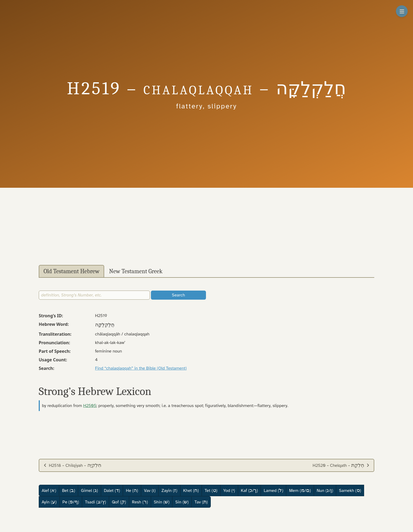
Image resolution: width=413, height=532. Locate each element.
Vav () (150, 490)
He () (132, 490)
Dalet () (112, 490)
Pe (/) (71, 502)
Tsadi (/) (96, 502)
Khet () (191, 490)
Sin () (182, 502)
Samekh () (350, 490)
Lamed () (273, 490)
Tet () (211, 490)
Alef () (49, 490)
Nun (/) (325, 490)
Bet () (69, 490)
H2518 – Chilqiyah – (72, 465)
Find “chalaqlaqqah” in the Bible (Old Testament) (141, 368)
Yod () (229, 490)
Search (179, 295)
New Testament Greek (136, 271)
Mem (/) (300, 490)
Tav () (201, 502)
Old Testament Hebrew (71, 271)
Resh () (140, 502)
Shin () (162, 502)
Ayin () (49, 502)
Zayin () (169, 490)
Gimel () (89, 490)
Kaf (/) (250, 490)
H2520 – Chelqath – (341, 465)
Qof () (119, 502)
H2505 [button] (90, 406)
